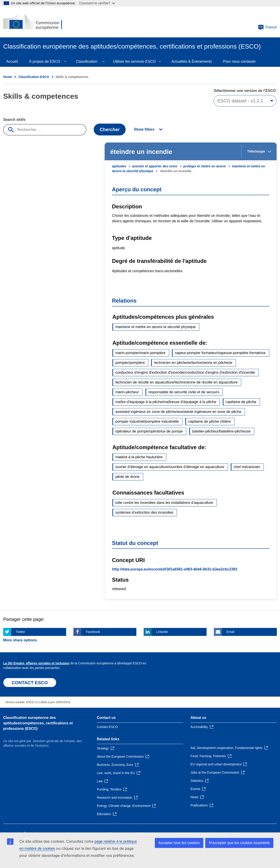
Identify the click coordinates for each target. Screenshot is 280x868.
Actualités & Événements (192, 61)
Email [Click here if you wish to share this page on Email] (230, 632)
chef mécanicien (247, 467)
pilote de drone (127, 477)
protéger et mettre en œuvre (205, 166)
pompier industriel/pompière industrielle (147, 421)
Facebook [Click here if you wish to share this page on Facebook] (93, 632)
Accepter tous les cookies (179, 843)
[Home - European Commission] (36, 22)
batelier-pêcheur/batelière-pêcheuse (221, 431)
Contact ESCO (107, 727)
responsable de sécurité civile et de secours (184, 392)
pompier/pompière (130, 363)
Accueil (12, 61)
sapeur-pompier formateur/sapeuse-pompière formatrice (220, 353)
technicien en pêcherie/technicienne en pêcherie (193, 363)
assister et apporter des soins (155, 166)
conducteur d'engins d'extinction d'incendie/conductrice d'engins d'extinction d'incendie (185, 372)
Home (8, 77)
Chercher (110, 130)
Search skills (14, 120)
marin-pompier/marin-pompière (140, 353)
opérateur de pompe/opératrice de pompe (149, 431)
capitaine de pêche (241, 402)
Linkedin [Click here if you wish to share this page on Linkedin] (162, 632)
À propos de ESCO (45, 61)
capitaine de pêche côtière (210, 421)
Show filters (144, 129)
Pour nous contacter (240, 61)
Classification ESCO (34, 77)
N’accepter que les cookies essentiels (239, 843)
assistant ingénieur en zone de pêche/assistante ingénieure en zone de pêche (178, 412)
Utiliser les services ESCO (134, 61)
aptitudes (119, 166)
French (267, 27)
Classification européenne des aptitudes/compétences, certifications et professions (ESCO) (38, 723)
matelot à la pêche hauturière (139, 457)
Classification (87, 61)
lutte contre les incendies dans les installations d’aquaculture (164, 503)
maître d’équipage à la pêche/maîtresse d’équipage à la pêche (166, 402)
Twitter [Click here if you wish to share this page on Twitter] (20, 632)
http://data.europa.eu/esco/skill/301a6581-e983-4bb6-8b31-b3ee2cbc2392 (175, 569)
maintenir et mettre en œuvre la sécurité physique (156, 327)
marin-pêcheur (127, 392)
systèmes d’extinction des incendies (144, 512)
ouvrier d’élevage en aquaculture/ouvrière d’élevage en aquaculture (170, 467)
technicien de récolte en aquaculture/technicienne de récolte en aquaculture (176, 382)
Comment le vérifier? (97, 3)
